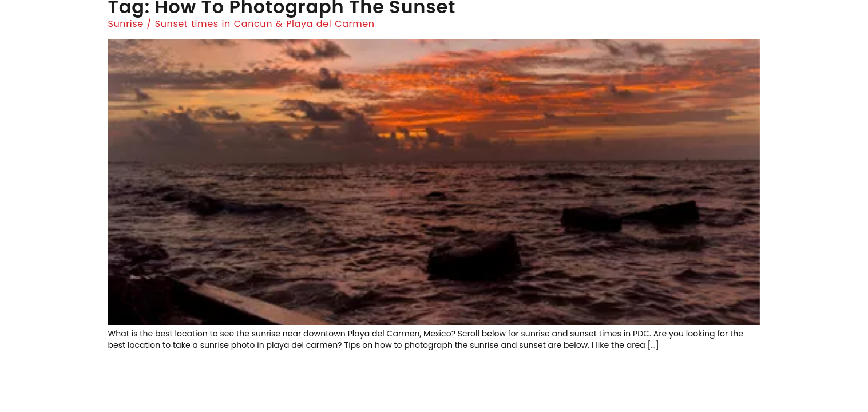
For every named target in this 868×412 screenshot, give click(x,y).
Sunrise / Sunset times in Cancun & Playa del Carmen (241, 24)
